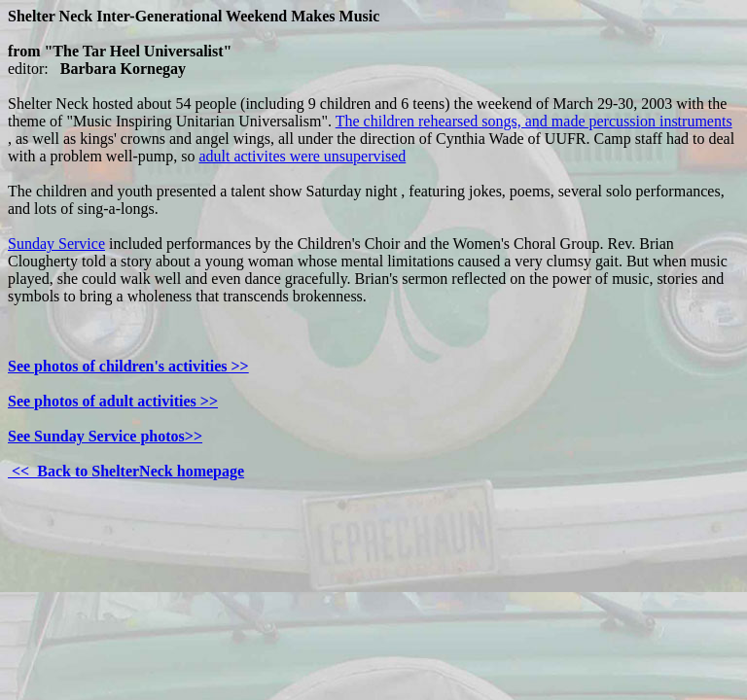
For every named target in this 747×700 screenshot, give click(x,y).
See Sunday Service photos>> (105, 436)
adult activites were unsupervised (302, 156)
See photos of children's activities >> (128, 366)
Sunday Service (56, 244)
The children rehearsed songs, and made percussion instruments (534, 121)
